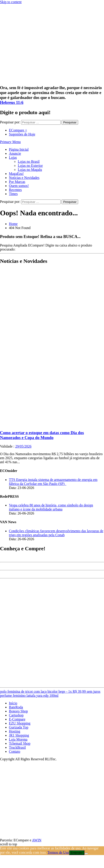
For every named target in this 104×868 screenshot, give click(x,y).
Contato (15, 751)
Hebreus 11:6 (12, 102)
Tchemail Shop (20, 743)
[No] (86, 854)
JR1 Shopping (19, 735)
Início (13, 703)
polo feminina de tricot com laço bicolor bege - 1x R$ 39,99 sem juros (50, 691)
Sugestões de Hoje (22, 134)
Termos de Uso (58, 852)
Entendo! (77, 853)
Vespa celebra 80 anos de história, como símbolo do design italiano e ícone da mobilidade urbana (51, 507)
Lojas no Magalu (30, 170)
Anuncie (15, 153)
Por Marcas (17, 182)
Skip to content (11, 2)
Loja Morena (18, 739)
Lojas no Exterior (30, 166)
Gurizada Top (19, 727)
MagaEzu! (16, 174)
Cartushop (16, 715)
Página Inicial (19, 149)
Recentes (15, 190)
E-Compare (17, 719)
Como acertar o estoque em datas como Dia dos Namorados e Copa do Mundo (42, 435)
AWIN (37, 840)
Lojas (13, 158)
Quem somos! (19, 186)
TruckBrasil (17, 747)
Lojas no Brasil (29, 162)
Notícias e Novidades (24, 178)
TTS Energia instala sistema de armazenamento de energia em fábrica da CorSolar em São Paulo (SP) (53, 482)
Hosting (15, 731)
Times (13, 194)
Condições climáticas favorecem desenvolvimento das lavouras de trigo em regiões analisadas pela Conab (56, 533)
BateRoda (16, 707)
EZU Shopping (20, 723)
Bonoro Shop (18, 711)
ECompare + (18, 130)
